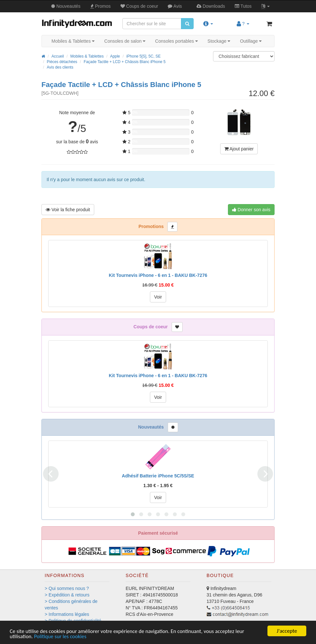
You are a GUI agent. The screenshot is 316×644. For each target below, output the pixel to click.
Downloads (211, 6)
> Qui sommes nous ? (67, 588)
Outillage (251, 41)
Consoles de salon (125, 41)
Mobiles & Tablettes (73, 41)
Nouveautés (66, 6)
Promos (101, 6)
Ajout (239, 149)
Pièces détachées (62, 62)
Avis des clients (60, 67)
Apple (115, 56)
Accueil (58, 56)
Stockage (219, 41)
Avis (175, 6)
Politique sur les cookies (61, 637)
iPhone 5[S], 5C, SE (143, 56)
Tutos (243, 6)
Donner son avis (251, 210)
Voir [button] (158, 297)
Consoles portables (176, 41)
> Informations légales (67, 614)
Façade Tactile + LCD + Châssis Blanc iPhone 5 (124, 62)
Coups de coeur (139, 6)
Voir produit (68, 210)
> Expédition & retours (67, 595)
